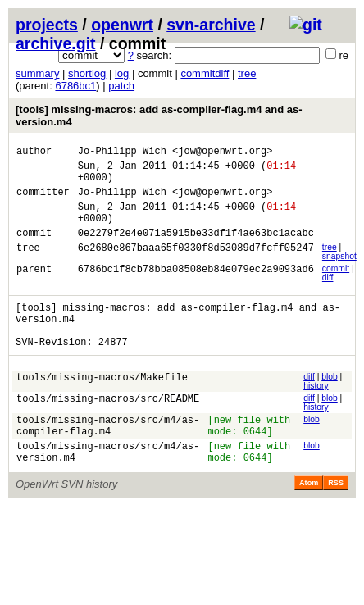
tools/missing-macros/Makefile (102, 406)
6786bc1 (75, 86)
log (122, 73)
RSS (336, 520)
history (316, 413)
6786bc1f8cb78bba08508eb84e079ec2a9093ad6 (196, 288)
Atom (309, 520)
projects (47, 25)
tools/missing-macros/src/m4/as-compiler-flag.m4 (108, 456)
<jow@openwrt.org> (222, 153)
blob (330, 404)
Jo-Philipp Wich (122, 153)
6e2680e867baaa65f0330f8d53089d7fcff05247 (196, 267)
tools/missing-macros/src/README (108, 428)
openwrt (122, 25)
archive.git (56, 43)
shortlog (87, 73)
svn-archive (211, 25)
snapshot (339, 273)
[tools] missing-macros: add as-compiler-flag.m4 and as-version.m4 (159, 116)
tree (247, 73)
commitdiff (205, 73)
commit (336, 286)
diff (328, 295)
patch (121, 86)
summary (37, 73)
